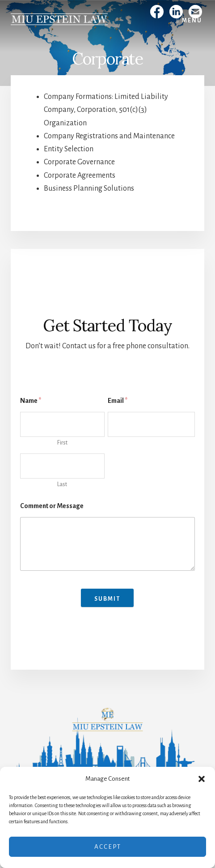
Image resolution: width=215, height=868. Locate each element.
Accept (108, 847)
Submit (107, 599)
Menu (192, 21)
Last (62, 484)
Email (118, 401)
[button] (202, 779)
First (62, 443)
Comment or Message (52, 506)
